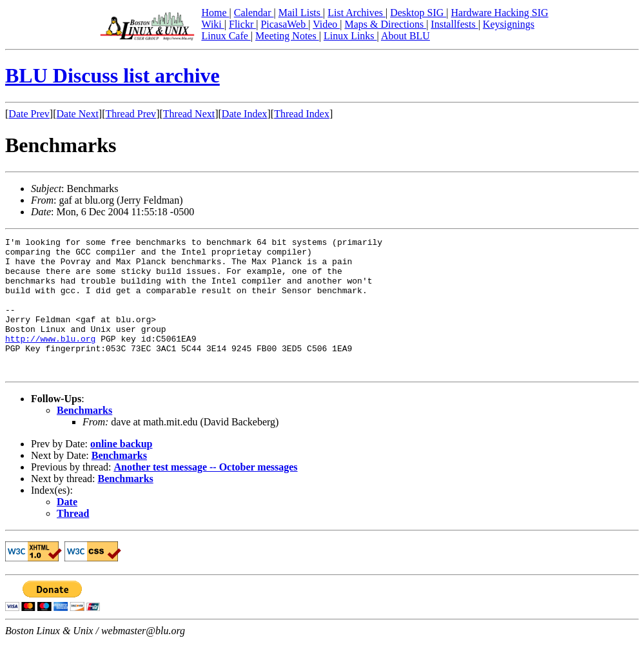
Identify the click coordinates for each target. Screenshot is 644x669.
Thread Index (302, 114)
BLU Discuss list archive (112, 75)
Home (215, 13)
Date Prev (29, 114)
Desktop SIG (418, 13)
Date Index (245, 114)
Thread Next (189, 114)
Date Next (78, 114)
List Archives (356, 13)
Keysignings (509, 24)
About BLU (405, 36)
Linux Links (350, 36)
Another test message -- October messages (205, 494)
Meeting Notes (287, 36)
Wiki (212, 24)
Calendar (254, 13)
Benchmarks (84, 437)
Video (326, 24)
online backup (121, 471)
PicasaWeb (284, 24)
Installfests (454, 24)
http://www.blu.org (50, 360)
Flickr (242, 24)
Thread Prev (131, 114)
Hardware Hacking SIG (500, 13)
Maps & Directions (385, 24)
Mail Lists (301, 13)
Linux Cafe (226, 36)
